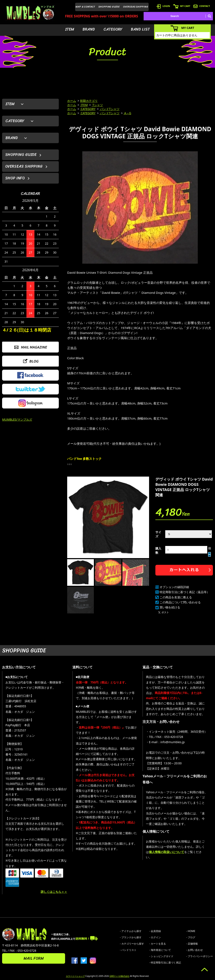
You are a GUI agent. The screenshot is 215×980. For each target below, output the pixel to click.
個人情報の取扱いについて (166, 852)
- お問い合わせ (195, 950)
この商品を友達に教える (176, 597)
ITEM (70, 29)
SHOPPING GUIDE (109, 7)
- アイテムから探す (131, 931)
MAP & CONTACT (85, 7)
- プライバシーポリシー (200, 956)
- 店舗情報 (192, 944)
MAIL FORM (34, 958)
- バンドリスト (128, 950)
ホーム (72, 101)
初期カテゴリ (89, 101)
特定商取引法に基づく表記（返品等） (185, 592)
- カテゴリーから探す (132, 944)
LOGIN (163, 6)
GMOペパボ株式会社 (119, 976)
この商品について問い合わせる (180, 602)
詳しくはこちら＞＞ (54, 892)
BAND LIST (140, 29)
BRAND (89, 29)
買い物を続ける (170, 607)
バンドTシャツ (109, 109)
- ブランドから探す (131, 937)
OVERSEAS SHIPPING (136, 7)
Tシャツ (97, 105)
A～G (127, 113)
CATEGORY (113, 29)
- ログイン (155, 937)
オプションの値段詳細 (174, 587)
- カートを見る (158, 944)
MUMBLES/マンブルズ (17, 419)
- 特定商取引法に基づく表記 (165, 962)
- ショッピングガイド (161, 956)
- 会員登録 (155, 931)
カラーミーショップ (75, 976)
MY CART (182, 6)
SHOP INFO (15, 178)
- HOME (191, 931)
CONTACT (202, 6)
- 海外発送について (160, 950)
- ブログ (191, 937)
